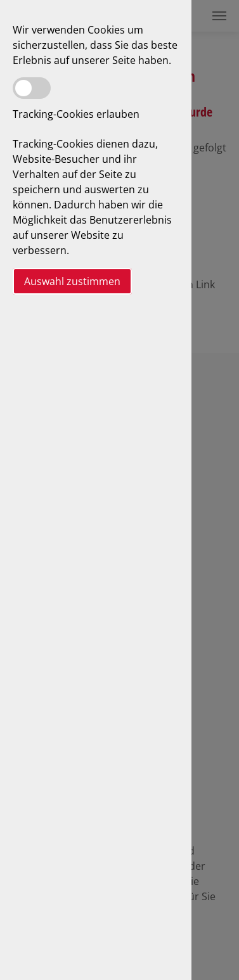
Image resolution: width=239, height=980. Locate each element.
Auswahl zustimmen (72, 281)
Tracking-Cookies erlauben (76, 114)
